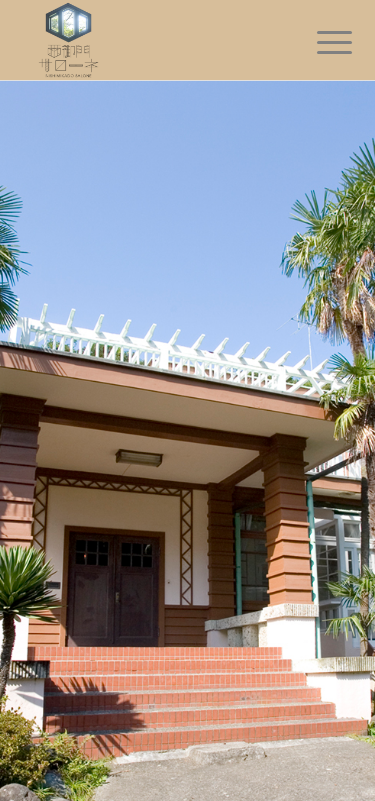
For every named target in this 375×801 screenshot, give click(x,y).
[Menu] (319, 42)
